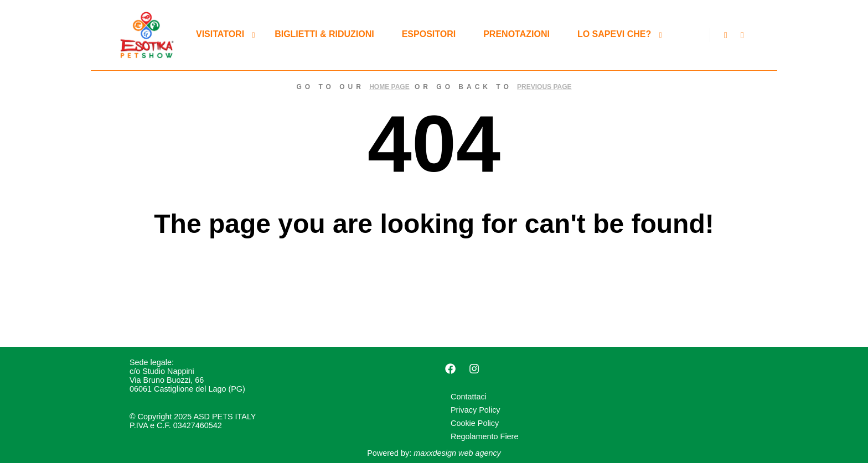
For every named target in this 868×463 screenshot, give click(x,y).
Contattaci (469, 397)
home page (389, 87)
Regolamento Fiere (484, 436)
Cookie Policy (475, 423)
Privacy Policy (476, 410)
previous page (544, 87)
